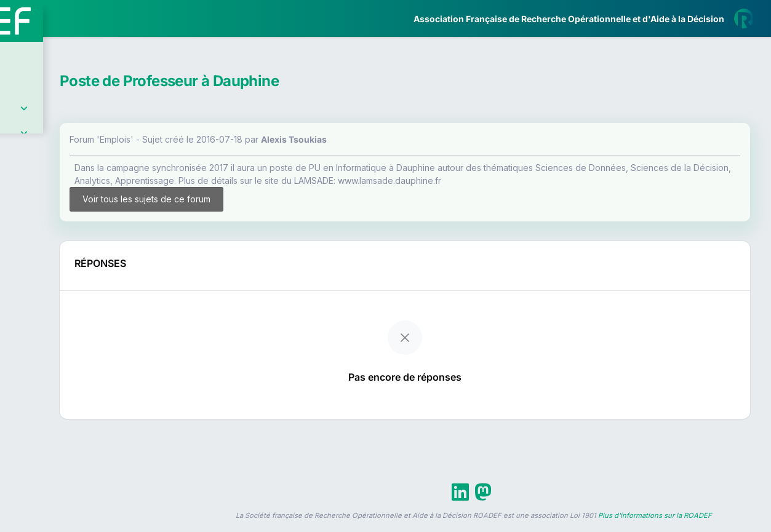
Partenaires (50, 283)
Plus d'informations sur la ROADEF (655, 526)
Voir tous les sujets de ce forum (252, 204)
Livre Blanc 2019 (62, 455)
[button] (18, 365)
